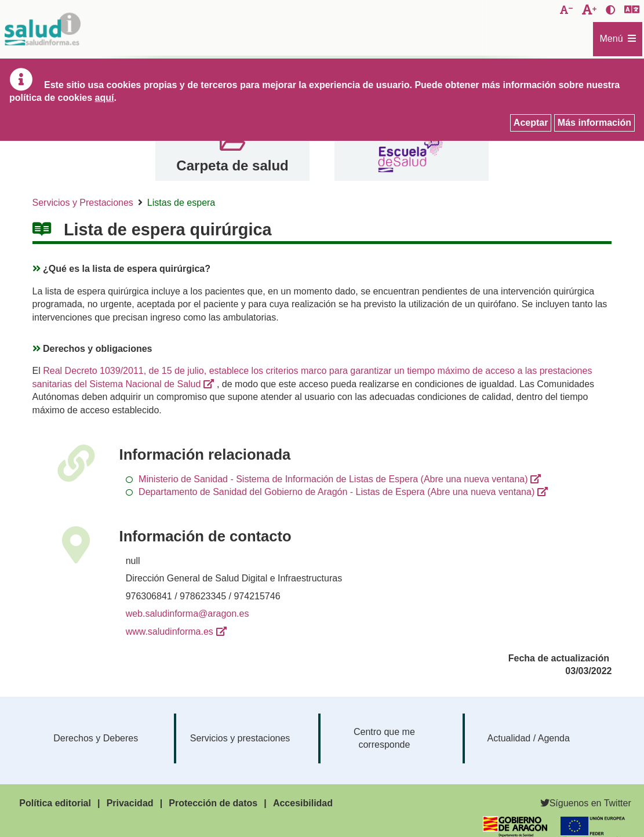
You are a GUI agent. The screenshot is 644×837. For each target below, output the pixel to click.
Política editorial (55, 803)
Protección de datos (213, 803)
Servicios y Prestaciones (83, 203)
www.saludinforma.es (170, 632)
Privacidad (130, 803)
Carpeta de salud (232, 165)
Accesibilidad (303, 803)
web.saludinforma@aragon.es (188, 614)
